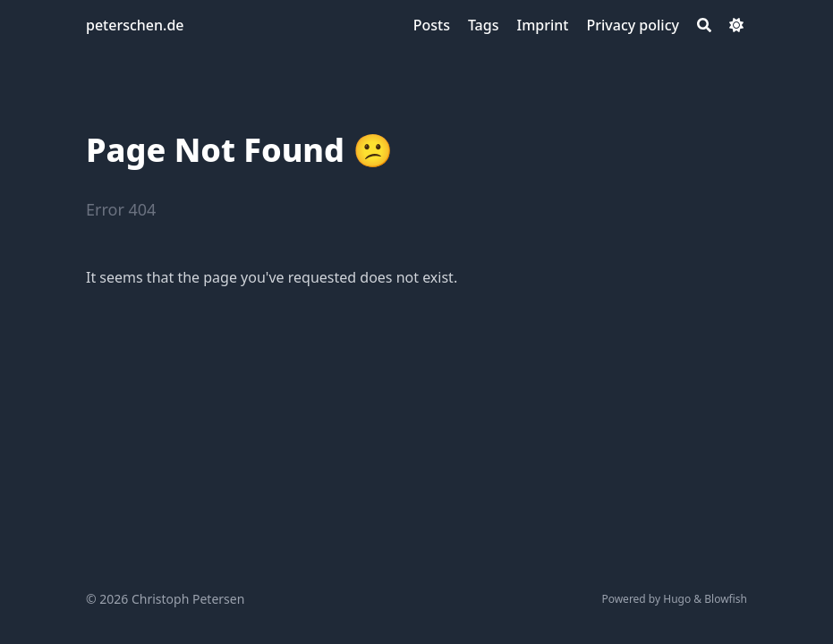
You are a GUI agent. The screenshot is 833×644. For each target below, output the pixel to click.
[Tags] (484, 25)
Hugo (677, 599)
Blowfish (726, 599)
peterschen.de (135, 25)
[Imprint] (542, 25)
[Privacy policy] (633, 25)
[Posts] (432, 25)
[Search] (704, 25)
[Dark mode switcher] (736, 25)
